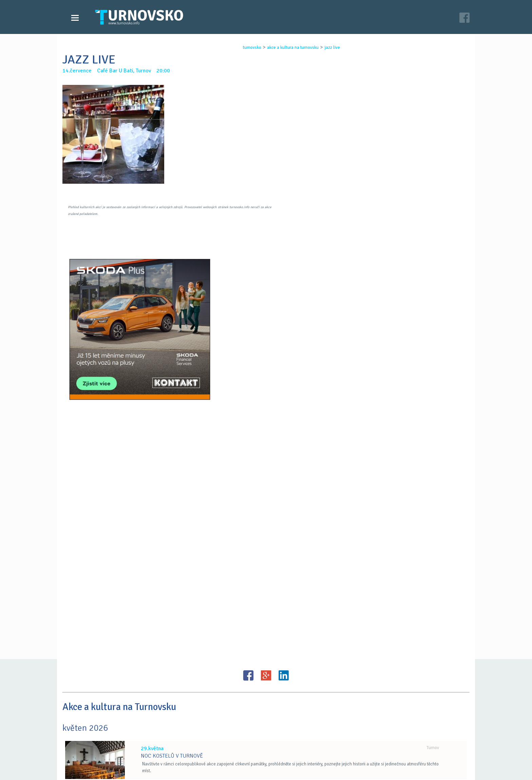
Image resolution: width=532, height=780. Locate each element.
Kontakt (220, 745)
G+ (266, 487)
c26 (351, 766)
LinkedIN (284, 487)
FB (248, 487)
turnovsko (246, 48)
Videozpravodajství (97, 745)
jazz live (326, 48)
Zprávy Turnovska (95, 739)
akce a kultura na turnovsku (287, 48)
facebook (348, 752)
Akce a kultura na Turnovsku (108, 752)
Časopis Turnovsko (232, 739)
